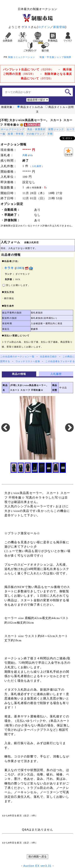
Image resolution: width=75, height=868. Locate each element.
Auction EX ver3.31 (37, 866)
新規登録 (59, 27)
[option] (37, 428)
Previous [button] (6, 428)
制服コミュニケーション (22, 57)
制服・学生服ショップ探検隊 (55, 57)
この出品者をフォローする (60, 361)
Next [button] (69, 428)
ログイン (44, 27)
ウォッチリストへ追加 (28, 361)
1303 (20, 268)
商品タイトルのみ (30, 107)
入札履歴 (37, 166)
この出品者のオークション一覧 (17, 357)
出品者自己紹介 (48, 357)
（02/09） (28, 69)
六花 (25, 155)
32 (30, 155)
